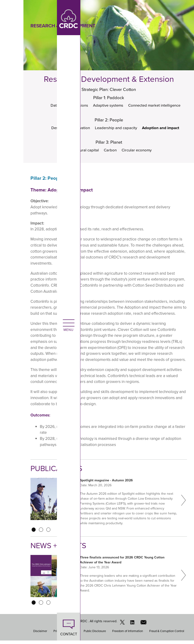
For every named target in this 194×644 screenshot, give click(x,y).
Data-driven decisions (67, 106)
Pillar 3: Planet (109, 145)
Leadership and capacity (116, 130)
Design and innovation (69, 130)
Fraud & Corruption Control (167, 634)
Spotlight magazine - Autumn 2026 (106, 484)
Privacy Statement (65, 634)
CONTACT (12, 634)
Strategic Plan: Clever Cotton (109, 90)
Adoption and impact (163, 130)
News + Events (61, 549)
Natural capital (85, 153)
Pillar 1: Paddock (109, 98)
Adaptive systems (107, 106)
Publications (59, 472)
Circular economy (138, 153)
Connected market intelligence (157, 106)
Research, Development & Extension (109, 79)
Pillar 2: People (109, 122)
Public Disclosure (95, 634)
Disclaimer (40, 634)
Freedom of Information (128, 634)
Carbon (110, 153)
